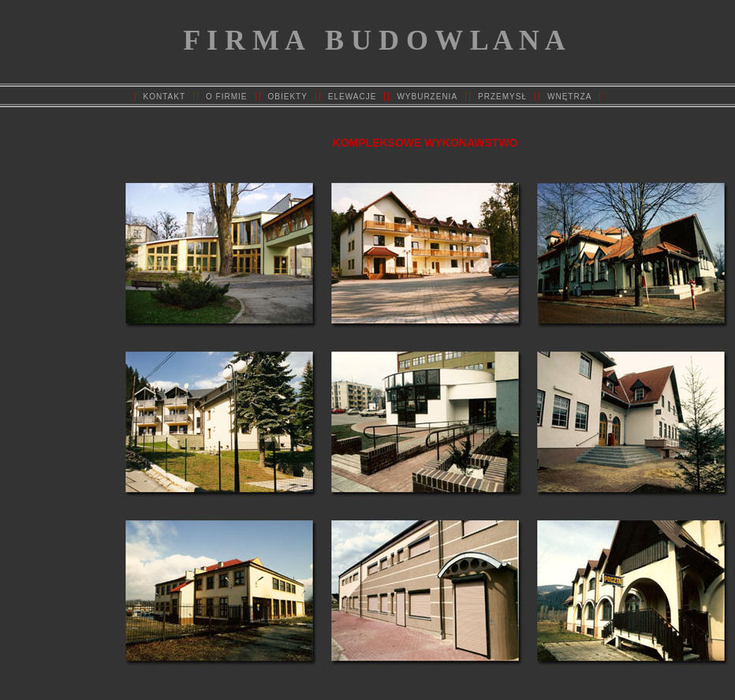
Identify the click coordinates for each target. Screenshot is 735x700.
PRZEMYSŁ (502, 97)
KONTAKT (164, 97)
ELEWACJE (353, 97)
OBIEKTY (288, 97)
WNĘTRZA (569, 97)
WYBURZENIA (427, 97)
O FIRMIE (226, 97)
